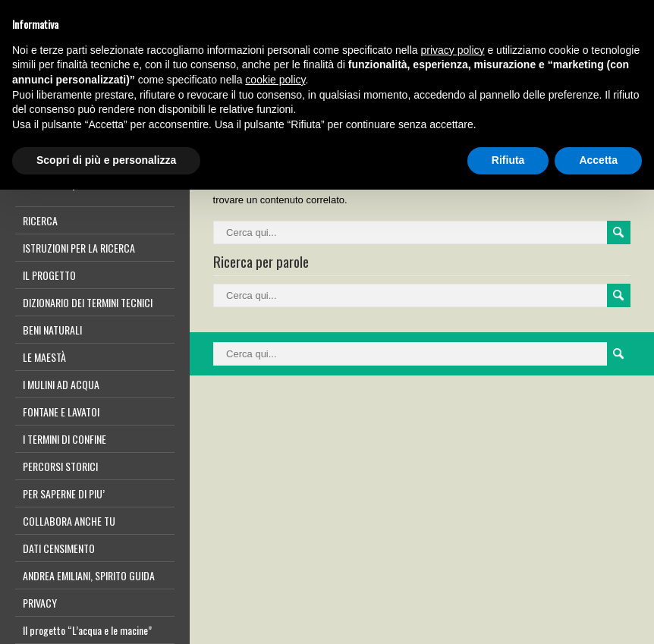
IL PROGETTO (49, 275)
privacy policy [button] (453, 50)
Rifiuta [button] (508, 160)
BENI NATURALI (52, 330)
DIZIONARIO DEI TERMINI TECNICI (88, 302)
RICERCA (40, 220)
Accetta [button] (598, 160)
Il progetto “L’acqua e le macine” (87, 630)
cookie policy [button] (275, 80)
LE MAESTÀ (44, 357)
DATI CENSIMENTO (59, 548)
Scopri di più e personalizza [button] (106, 160)
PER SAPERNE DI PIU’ (64, 493)
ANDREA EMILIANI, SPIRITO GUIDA (89, 575)
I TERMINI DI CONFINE (64, 439)
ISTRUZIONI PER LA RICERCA (79, 248)
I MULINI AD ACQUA (61, 384)
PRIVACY (40, 603)
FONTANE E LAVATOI (61, 412)
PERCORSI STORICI (60, 466)
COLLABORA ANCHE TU (69, 521)
